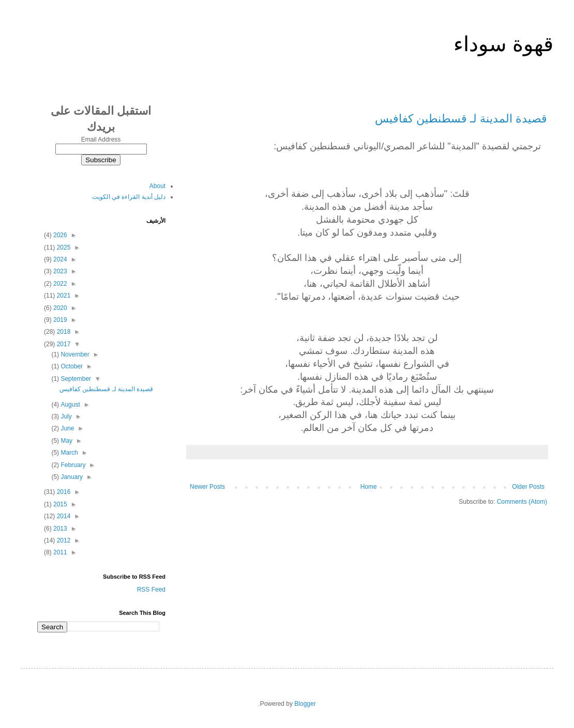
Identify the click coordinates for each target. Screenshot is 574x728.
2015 (59, 504)
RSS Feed (151, 590)
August (70, 405)
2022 (59, 284)
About (157, 186)
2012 (63, 540)
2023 (59, 271)
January (71, 477)
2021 (63, 296)
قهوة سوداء (503, 44)
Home (369, 487)
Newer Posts (207, 487)
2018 (63, 332)
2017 (63, 344)
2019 (59, 320)
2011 (59, 552)
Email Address (101, 140)
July (65, 416)
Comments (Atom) (522, 502)
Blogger (305, 704)
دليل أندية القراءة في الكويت (129, 197)
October (71, 366)
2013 (59, 529)
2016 (63, 492)
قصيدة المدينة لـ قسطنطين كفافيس (461, 119)
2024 (59, 259)
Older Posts (528, 487)
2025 (63, 247)
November (74, 354)
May (66, 441)
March (69, 453)
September (75, 379)
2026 (59, 235)
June (66, 428)
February (72, 465)
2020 (59, 308)
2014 (63, 516)
